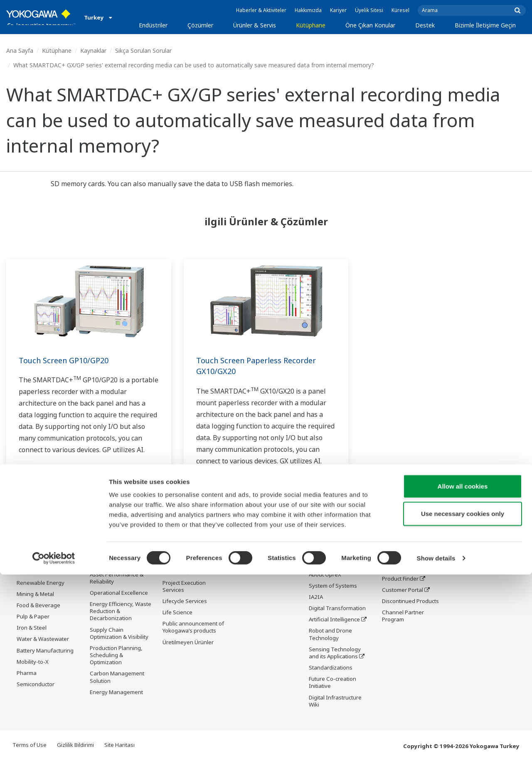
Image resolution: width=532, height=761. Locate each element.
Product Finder (400, 579)
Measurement (180, 560)
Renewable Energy (41, 583)
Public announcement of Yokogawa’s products (193, 627)
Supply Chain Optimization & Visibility (119, 634)
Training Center (402, 567)
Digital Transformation (337, 608)
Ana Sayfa (20, 50)
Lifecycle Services (185, 601)
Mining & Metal (35, 594)
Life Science (177, 613)
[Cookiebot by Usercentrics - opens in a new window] (54, 745)
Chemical (28, 560)
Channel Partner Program (403, 616)
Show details (436, 745)
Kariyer (338, 10)
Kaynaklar (93, 50)
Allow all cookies (463, 673)
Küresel (400, 10)
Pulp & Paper (33, 617)
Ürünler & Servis (255, 25)
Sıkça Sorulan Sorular (143, 50)
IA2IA (316, 597)
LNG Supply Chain (39, 549)
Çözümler (200, 25)
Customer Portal (403, 590)
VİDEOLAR (248, 560)
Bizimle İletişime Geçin (485, 25)
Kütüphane (311, 25)
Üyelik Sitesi (369, 10)
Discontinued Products (410, 601)
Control (172, 549)
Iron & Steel (32, 628)
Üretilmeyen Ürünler (188, 643)
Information (178, 538)
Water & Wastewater (43, 639)
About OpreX (325, 575)
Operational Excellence (119, 593)
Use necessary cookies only (463, 700)
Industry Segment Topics (332, 560)
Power (25, 571)
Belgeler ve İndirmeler (264, 538)
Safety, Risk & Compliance (107, 560)
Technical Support (405, 538)
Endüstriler (153, 25)
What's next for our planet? (333, 541)
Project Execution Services (184, 587)
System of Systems (333, 586)
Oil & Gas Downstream (45, 538)
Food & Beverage (38, 606)
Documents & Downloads (399, 553)
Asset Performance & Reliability (117, 578)
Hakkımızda (308, 10)
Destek (425, 25)
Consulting (176, 571)
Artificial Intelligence (334, 620)
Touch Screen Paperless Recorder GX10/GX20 (262, 366)
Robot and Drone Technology (330, 634)
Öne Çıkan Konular (370, 25)
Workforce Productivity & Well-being (121, 541)
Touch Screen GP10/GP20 (68, 360)
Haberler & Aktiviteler (261, 10)
